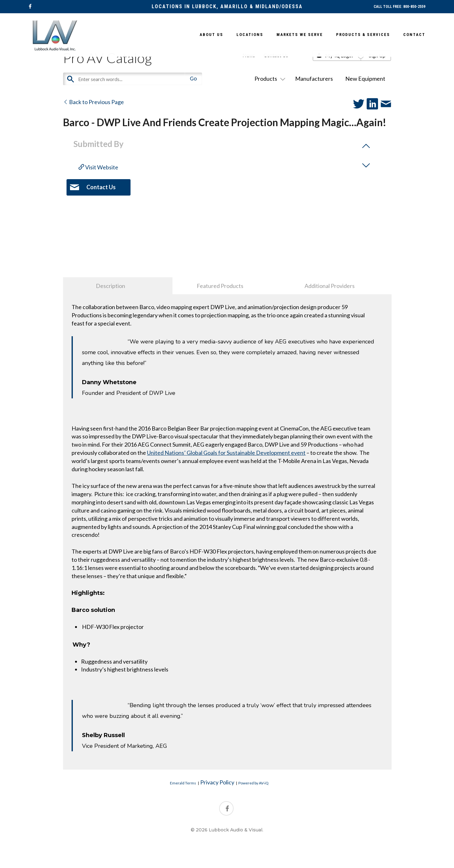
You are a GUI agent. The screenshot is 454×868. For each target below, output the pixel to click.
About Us (211, 35)
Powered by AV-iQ (253, 783)
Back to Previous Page (93, 102)
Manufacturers (314, 79)
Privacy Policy (217, 782)
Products (269, 79)
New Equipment (365, 79)
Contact (414, 35)
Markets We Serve (300, 35)
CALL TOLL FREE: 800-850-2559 (399, 7)
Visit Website (98, 167)
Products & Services (363, 35)
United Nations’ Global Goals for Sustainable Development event (226, 453)
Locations (250, 35)
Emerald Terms (183, 783)
